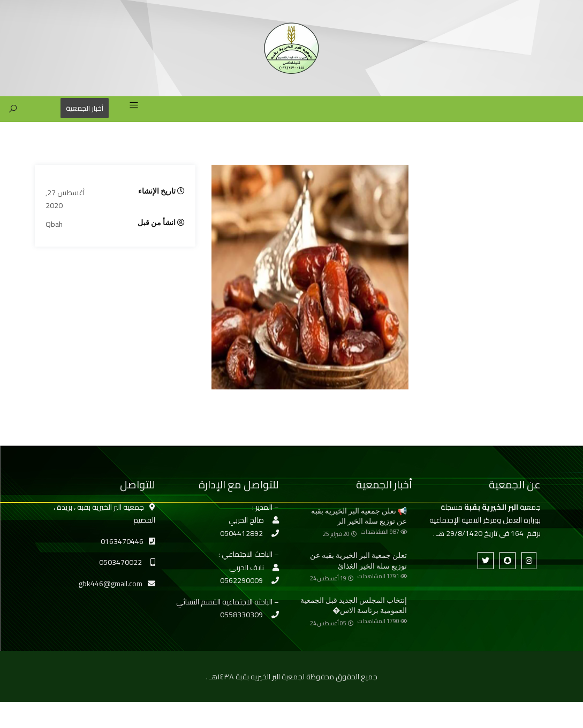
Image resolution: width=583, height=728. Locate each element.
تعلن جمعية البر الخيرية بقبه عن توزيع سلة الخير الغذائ (358, 561)
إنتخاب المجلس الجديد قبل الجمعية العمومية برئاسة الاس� (354, 606)
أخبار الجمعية (85, 108)
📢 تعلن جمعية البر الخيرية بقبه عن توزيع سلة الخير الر (359, 516)
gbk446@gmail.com (111, 584)
